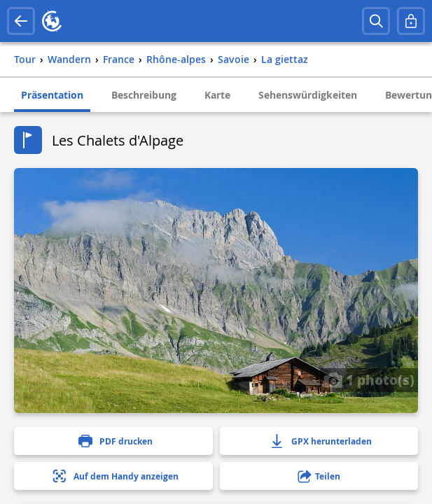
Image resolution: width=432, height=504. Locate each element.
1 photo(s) (369, 379)
